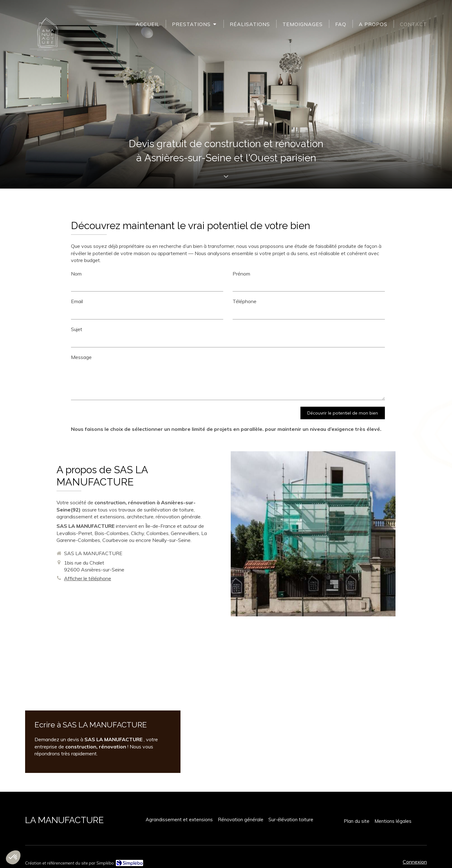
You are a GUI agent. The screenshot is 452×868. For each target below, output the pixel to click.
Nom (407, 274)
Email (407, 301)
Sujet (407, 329)
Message (412, 357)
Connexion (415, 862)
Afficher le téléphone (88, 578)
